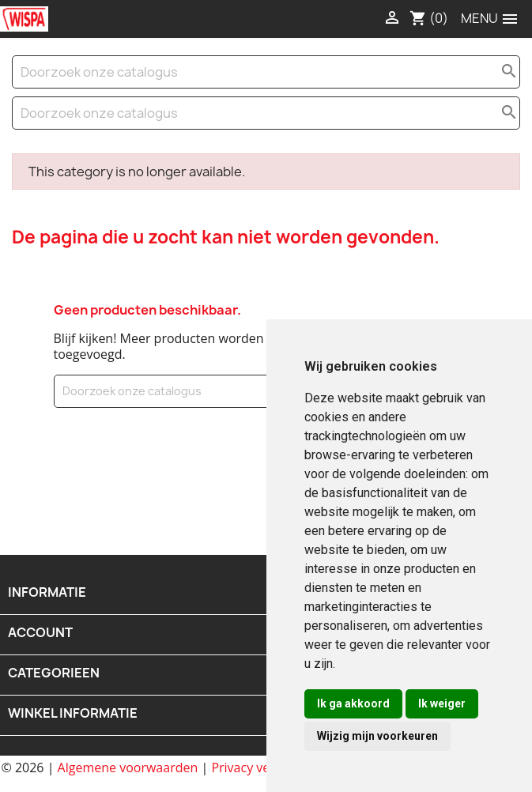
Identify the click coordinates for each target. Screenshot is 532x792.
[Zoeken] (266, 72)
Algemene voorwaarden (128, 767)
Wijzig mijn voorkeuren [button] (377, 736)
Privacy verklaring (263, 767)
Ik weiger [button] (442, 703)
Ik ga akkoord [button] (353, 703)
